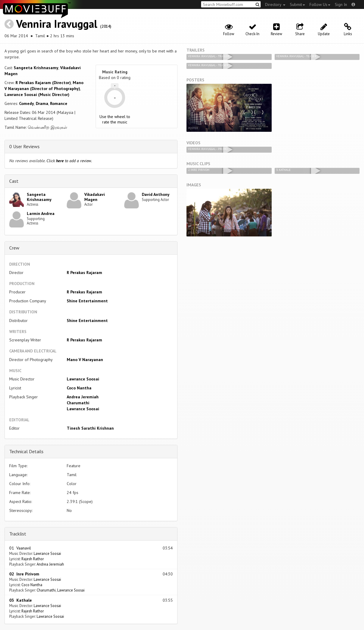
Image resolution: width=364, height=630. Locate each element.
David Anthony (156, 194)
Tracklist (18, 534)
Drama (42, 103)
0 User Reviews (24, 146)
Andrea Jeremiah (83, 397)
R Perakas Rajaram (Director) (43, 83)
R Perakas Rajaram (84, 273)
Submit (297, 4)
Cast (14, 181)
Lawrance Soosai (83, 379)
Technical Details (26, 451)
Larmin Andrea (41, 213)
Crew (14, 248)
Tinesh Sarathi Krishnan (90, 428)
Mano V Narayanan (85, 360)
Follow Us (320, 4)
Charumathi (78, 403)
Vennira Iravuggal (57, 24)
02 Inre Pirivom (24, 574)
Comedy (27, 103)
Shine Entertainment (87, 301)
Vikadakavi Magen (95, 197)
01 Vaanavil (20, 548)
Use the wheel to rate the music (115, 119)
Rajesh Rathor (33, 559)
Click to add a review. (69, 161)
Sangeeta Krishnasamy (36, 68)
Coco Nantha (79, 388)
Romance (59, 103)
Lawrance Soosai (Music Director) (37, 95)
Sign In (341, 4)
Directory (275, 4)
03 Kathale (21, 600)
